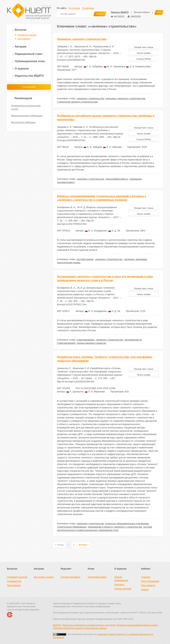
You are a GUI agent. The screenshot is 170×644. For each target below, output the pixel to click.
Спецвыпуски (14, 581)
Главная (146, 577)
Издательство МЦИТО (29, 76)
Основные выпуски (27, 35)
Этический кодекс (97, 577)
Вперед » (84, 545)
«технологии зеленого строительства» (78, 102)
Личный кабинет (142, 12)
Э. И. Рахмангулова (138, 66)
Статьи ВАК (29, 87)
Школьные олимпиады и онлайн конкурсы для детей (89, 625)
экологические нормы (69, 263)
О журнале (22, 69)
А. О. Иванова (112, 147)
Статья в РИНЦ (144, 59)
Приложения (24, 39)
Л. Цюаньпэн (75, 392)
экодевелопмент (66, 182)
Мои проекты (148, 585)
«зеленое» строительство (90, 98)
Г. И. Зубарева (93, 66)
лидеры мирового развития (91, 343)
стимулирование (85, 340)
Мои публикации (150, 581)
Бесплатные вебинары (23, 122)
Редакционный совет (29, 54)
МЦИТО (57, 625)
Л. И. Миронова (95, 392)
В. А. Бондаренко (96, 231)
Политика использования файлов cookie (137, 625)
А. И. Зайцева (93, 147)
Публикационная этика (30, 61)
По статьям (74, 8)
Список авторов (123, 589)
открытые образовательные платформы (127, 524)
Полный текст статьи (144, 47)
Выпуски (21, 30)
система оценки (85, 259)
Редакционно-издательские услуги (26, 107)
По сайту (62, 8)
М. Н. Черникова (114, 66)
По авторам (88, 8)
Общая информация (121, 579)
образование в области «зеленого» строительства (115, 527)
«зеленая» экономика (135, 259)
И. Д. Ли (114, 231)
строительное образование (72, 527)
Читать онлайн (144, 53)
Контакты (119, 585)
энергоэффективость (117, 179)
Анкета (145, 590)
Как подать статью (44, 577)
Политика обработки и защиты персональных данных (80, 628)
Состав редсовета (70, 577)
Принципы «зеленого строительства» (82, 39)
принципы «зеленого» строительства (125, 98)
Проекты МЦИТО (120, 12)
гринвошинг (136, 179)
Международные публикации (27, 116)
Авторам (21, 47)
